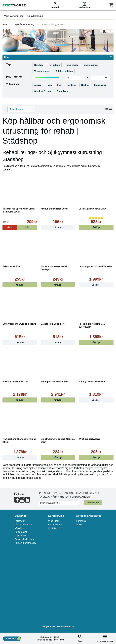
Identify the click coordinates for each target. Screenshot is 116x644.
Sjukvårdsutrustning (24, 25)
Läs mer (58, 227)
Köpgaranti (20, 536)
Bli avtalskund (55, 525)
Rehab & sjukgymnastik (53, 25)
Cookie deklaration (24, 539)
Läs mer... (8, 170)
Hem (5, 25)
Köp (96, 227)
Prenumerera (93, 503)
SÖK (80, 638)
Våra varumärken (23, 525)
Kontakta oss (55, 528)
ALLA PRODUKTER (105, 638)
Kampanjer (82, 521)
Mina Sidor (54, 521)
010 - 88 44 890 (56, 640)
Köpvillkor (20, 528)
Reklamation (21, 532)
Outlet (79, 525)
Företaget (20, 521)
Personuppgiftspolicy (25, 543)
